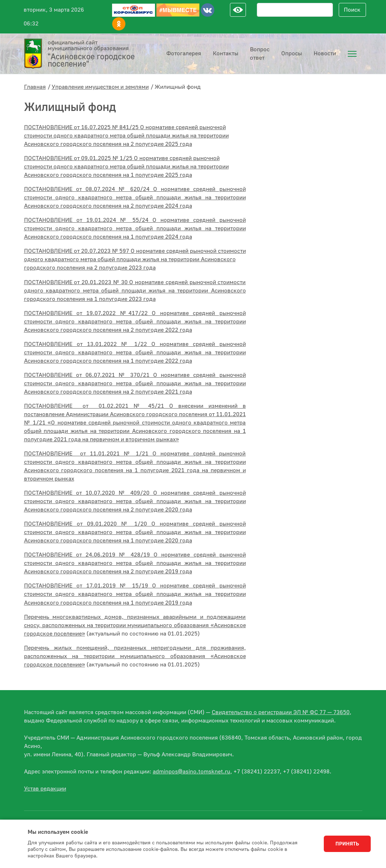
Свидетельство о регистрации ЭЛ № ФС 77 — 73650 (281, 712)
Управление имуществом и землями (100, 87)
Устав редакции (45, 789)
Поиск (352, 10)
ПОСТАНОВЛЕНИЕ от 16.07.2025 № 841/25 (126, 136)
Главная (35, 87)
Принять (347, 844)
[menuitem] (352, 54)
